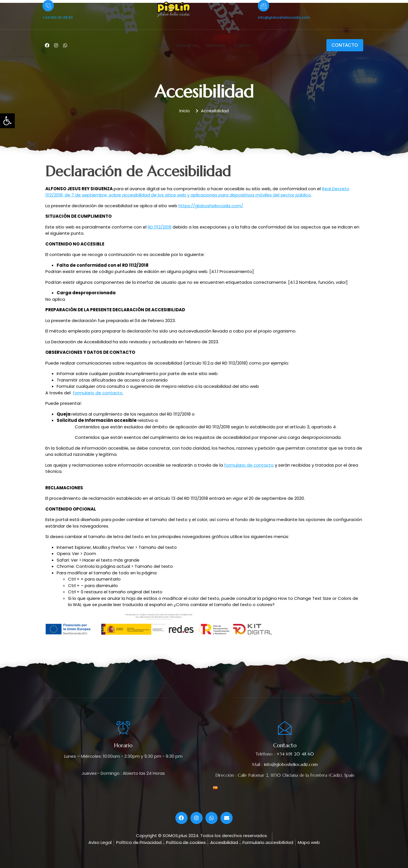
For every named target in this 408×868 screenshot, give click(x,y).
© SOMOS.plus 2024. (179, 836)
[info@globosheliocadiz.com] (263, 6)
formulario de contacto (249, 465)
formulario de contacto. (98, 393)
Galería (242, 45)
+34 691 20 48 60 (58, 17)
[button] (7, 121)
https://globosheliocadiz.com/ (211, 206)
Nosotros (187, 45)
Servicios (215, 45)
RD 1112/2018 (160, 227)
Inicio (162, 45)
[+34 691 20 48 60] (48, 6)
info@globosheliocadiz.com (284, 17)
